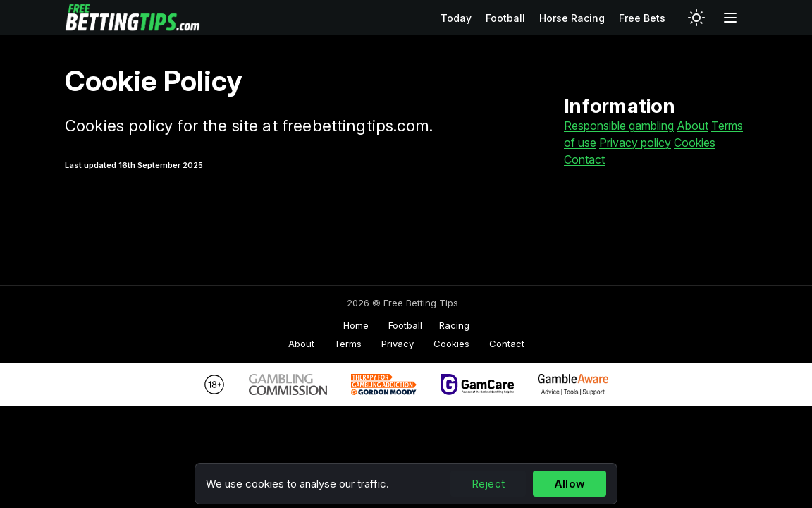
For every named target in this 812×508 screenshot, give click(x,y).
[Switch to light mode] (696, 18)
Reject (488, 484)
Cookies (695, 143)
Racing (454, 325)
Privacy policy (635, 143)
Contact (584, 159)
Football (505, 18)
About (693, 126)
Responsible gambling (619, 126)
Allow (570, 484)
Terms (348, 344)
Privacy (398, 344)
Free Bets (642, 18)
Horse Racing (572, 18)
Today (456, 18)
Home (356, 325)
